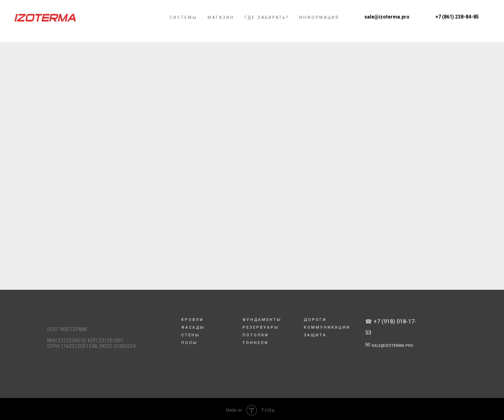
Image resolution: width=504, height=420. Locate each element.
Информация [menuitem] (319, 22)
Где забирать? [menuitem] (267, 22)
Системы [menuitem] (183, 22)
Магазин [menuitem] (221, 22)
